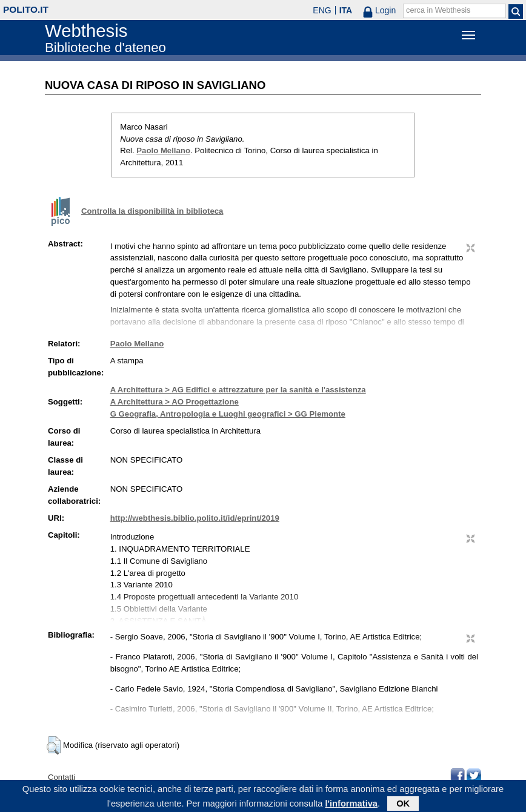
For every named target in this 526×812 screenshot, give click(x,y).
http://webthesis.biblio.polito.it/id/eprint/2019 (195, 518)
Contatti (62, 777)
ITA (346, 10)
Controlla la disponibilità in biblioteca (152, 211)
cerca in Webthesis (438, 10)
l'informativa (351, 805)
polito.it (26, 9)
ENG (322, 10)
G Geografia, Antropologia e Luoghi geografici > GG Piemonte (228, 414)
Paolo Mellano (163, 150)
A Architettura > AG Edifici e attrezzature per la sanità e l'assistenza (238, 390)
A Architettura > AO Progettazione (175, 402)
